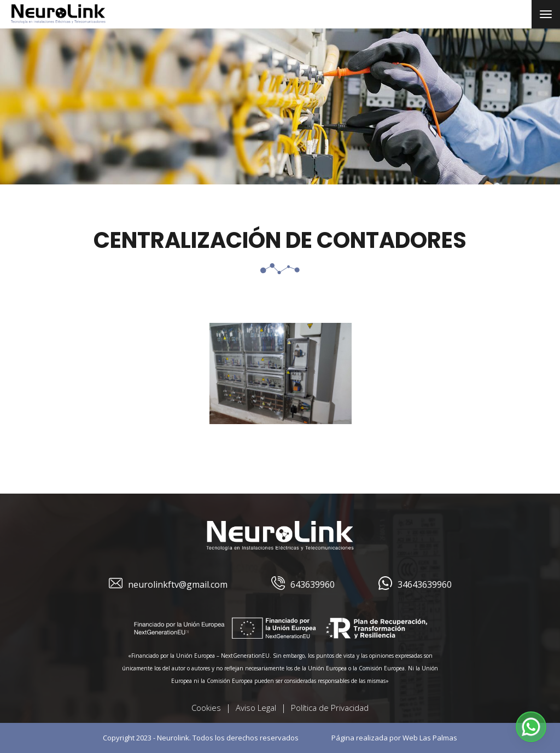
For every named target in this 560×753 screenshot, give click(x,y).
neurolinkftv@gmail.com (168, 585)
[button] (531, 727)
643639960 (303, 585)
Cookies (206, 708)
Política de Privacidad (330, 708)
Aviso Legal (256, 708)
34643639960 (415, 585)
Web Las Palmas (430, 738)
